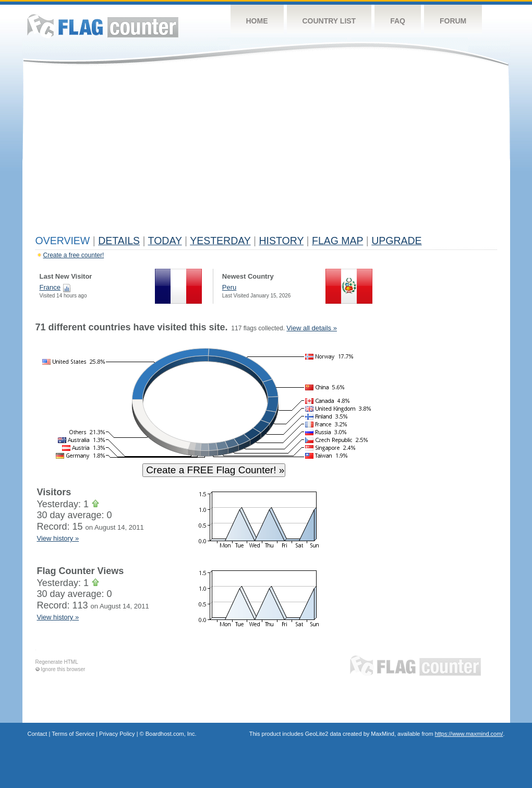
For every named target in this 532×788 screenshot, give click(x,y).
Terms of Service (73, 734)
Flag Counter (103, 26)
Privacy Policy (117, 734)
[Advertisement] (266, 152)
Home (257, 21)
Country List (329, 21)
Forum (453, 21)
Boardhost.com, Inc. (171, 734)
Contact (38, 734)
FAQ (398, 21)
